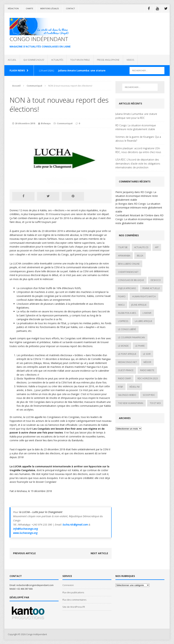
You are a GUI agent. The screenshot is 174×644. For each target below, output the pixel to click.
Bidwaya (46, 123)
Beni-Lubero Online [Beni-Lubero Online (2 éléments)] (129, 264)
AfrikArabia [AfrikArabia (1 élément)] (124, 256)
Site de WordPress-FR (74, 607)
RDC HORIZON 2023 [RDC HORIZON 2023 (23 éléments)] (148, 378)
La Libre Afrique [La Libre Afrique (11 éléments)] (143, 321)
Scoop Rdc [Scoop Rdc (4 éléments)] (149, 395)
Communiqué (65, 123)
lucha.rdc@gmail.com (75, 524)
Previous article (24, 553)
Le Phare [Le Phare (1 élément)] (140, 346)
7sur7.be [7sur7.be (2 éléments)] (123, 247)
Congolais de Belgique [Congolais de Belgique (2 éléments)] (131, 280)
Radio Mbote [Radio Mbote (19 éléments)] (147, 370)
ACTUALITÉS (57, 60)
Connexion (68, 585)
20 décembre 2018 (25, 123)
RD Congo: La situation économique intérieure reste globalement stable (136, 127)
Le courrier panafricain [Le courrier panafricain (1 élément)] (131, 337)
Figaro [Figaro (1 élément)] (122, 296)
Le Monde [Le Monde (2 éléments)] (123, 346)
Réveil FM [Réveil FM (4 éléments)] (135, 387)
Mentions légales (50, 8)
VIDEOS (130, 60)
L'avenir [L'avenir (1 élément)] (147, 313)
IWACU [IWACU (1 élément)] (121, 305)
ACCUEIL (12, 60)
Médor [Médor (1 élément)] (147, 362)
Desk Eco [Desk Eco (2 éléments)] (156, 280)
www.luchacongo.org (25, 533)
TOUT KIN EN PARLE (80, 60)
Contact (70, 8)
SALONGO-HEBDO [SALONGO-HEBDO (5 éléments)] (127, 395)
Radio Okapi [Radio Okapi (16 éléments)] (124, 378)
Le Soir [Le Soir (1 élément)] (147, 354)
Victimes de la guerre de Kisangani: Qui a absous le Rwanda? (138, 139)
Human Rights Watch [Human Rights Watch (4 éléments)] (144, 296)
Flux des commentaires (74, 600)
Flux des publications (73, 592)
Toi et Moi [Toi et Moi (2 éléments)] (155, 403)
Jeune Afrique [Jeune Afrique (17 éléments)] (139, 305)
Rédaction (13, 8)
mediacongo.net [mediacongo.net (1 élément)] (127, 362)
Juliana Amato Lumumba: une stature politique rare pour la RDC (136, 116)
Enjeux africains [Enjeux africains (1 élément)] (127, 288)
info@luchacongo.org (25, 529)
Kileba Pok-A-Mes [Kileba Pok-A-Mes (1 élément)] (127, 313)
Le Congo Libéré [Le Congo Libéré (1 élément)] (127, 329)
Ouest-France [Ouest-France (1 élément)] (126, 370)
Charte (29, 8)
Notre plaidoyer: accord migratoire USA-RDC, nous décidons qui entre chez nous (138, 150)
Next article (99, 553)
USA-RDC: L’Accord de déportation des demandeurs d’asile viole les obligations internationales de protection (138, 163)
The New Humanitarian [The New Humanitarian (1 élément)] (131, 403)
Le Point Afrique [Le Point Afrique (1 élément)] (127, 354)
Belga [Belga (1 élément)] (140, 256)
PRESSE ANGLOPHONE (108, 60)
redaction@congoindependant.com (35, 585)
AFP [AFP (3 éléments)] (157, 247)
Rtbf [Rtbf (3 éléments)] (120, 387)
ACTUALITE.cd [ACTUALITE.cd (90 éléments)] (141, 247)
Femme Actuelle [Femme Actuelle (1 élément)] (151, 288)
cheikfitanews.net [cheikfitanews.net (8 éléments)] (128, 272)
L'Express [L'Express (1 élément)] (123, 321)
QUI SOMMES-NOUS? (34, 60)
